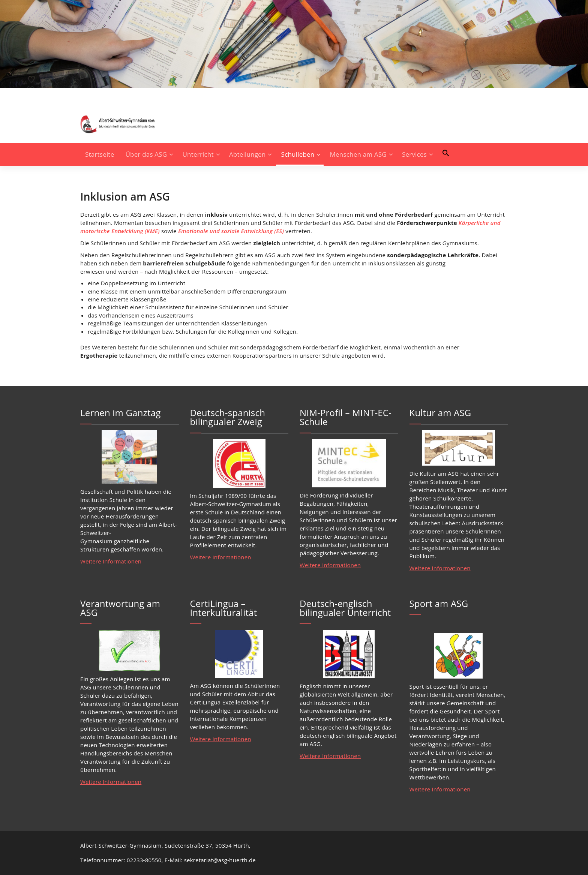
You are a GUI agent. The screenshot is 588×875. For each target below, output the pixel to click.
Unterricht (198, 154)
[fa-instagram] (82, 95)
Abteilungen (247, 154)
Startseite (100, 154)
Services (414, 154)
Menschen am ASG (358, 154)
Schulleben (298, 154)
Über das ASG (146, 154)
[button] (446, 153)
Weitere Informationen (111, 561)
